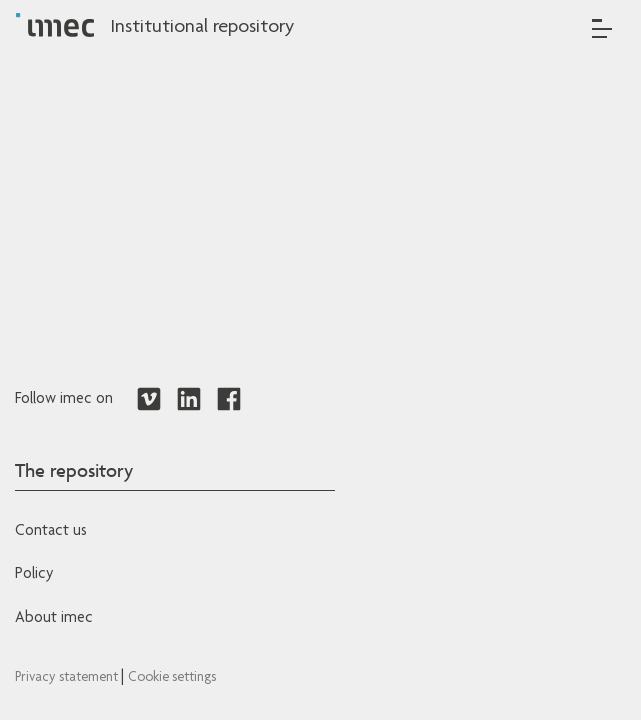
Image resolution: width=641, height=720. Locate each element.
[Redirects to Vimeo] (149, 400)
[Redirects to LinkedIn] (189, 400)
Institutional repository (202, 28)
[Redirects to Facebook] (229, 400)
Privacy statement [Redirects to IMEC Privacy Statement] (68, 678)
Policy (34, 575)
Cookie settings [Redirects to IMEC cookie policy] (172, 678)
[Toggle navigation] (602, 28)
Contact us (51, 532)
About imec (54, 619)
